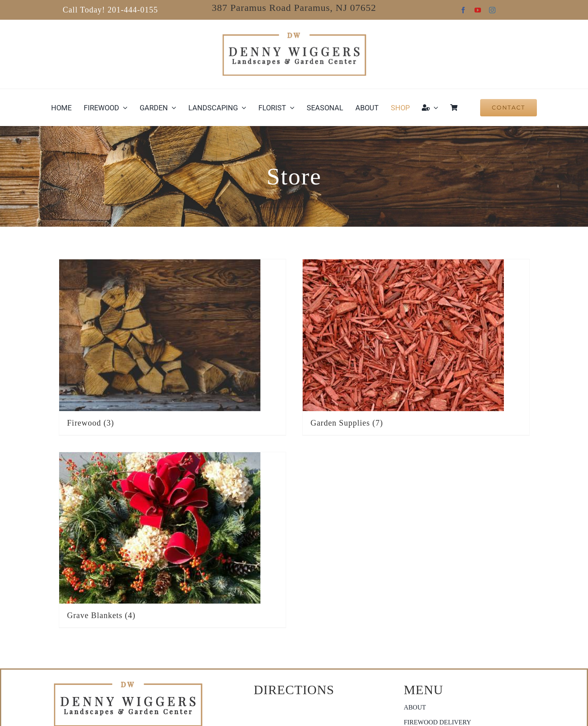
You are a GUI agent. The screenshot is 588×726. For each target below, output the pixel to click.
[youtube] (478, 10)
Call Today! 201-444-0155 (110, 10)
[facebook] (463, 10)
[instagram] (492, 10)
